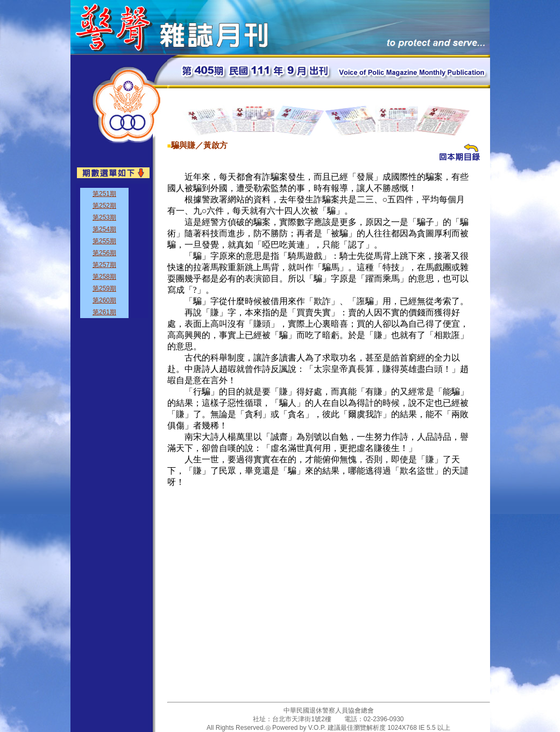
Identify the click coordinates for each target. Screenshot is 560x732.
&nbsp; (112, 251)
